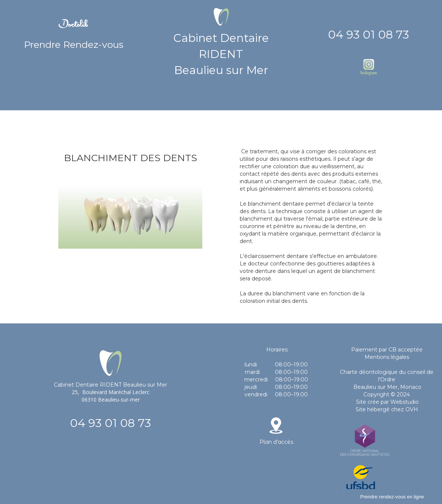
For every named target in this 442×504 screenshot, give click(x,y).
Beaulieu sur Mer (375, 387)
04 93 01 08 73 (369, 35)
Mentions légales (387, 357)
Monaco (411, 387)
